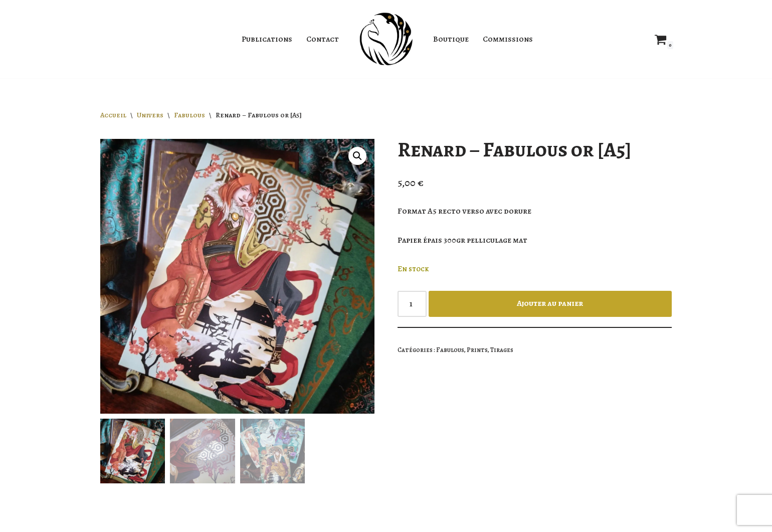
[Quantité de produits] (412, 304)
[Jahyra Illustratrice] (386, 39)
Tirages (502, 350)
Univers (150, 115)
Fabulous (189, 115)
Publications (267, 39)
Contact (323, 39)
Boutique (451, 39)
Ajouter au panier (550, 303)
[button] (357, 156)
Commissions (508, 39)
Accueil (113, 115)
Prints (477, 350)
